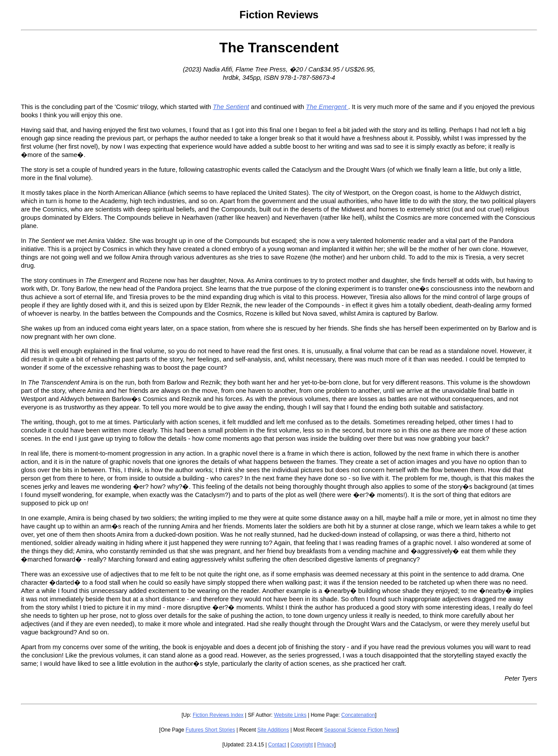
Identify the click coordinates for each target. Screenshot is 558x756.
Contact (277, 745)
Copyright (301, 745)
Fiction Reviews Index (218, 715)
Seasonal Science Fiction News (361, 730)
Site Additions (273, 730)
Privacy (325, 745)
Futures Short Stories (210, 730)
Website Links (290, 715)
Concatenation (358, 715)
